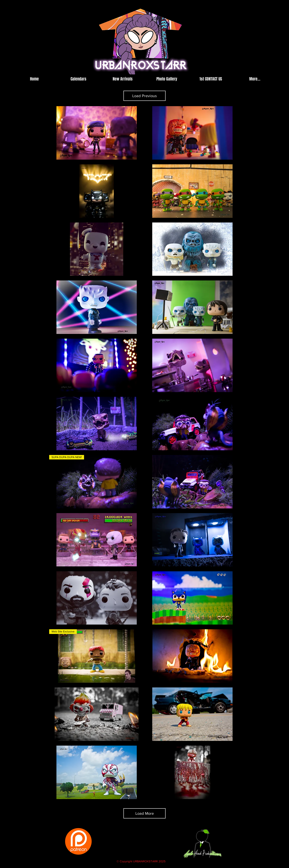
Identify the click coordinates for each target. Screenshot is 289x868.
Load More (145, 813)
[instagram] (207, 71)
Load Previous (144, 96)
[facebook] (213, 71)
